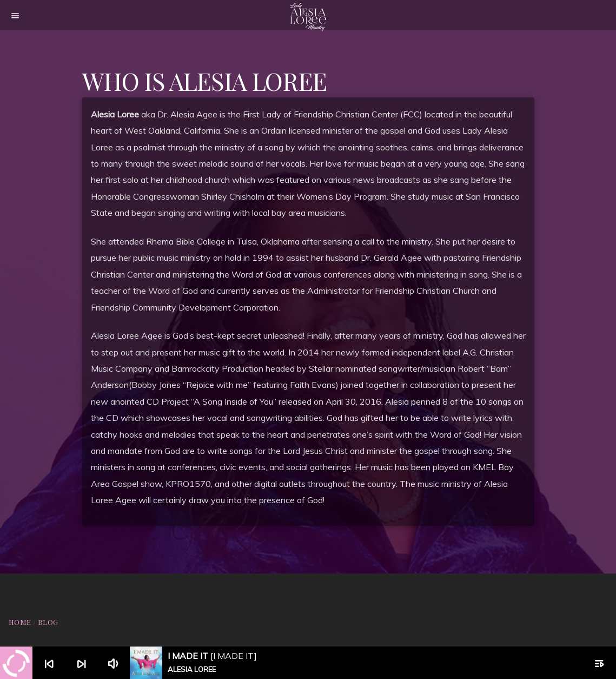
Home (20, 622)
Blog (48, 622)
